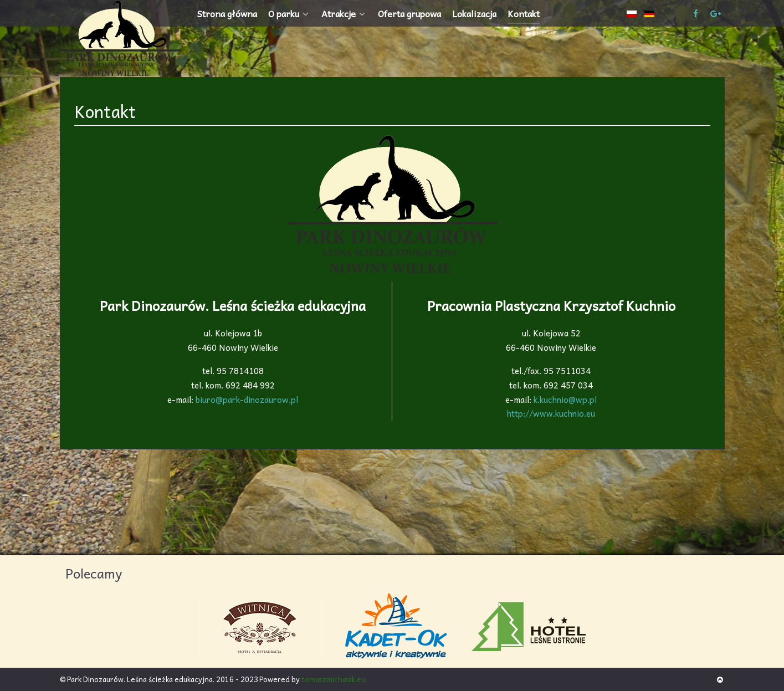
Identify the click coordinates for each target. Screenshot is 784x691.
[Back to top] (720, 679)
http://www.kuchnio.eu (552, 406)
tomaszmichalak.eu (333, 679)
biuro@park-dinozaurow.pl (247, 399)
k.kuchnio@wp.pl (565, 399)
